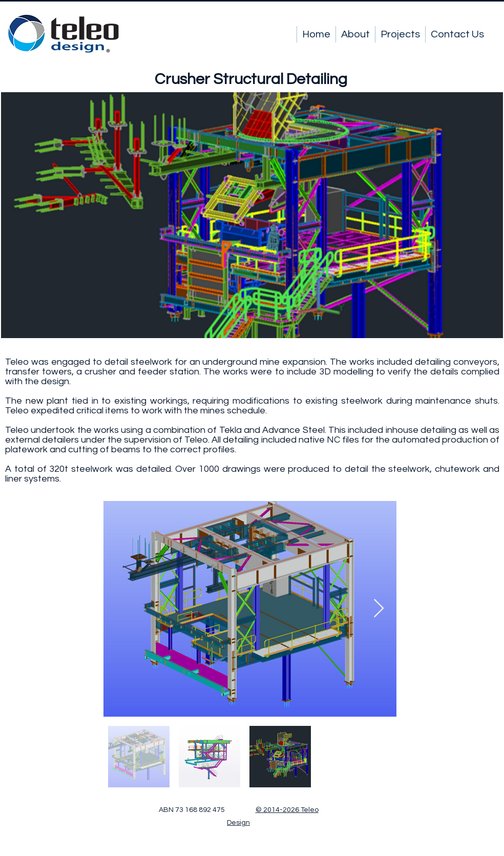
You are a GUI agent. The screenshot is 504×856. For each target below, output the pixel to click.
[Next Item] (379, 609)
